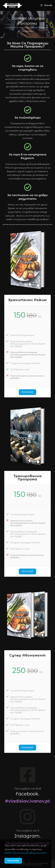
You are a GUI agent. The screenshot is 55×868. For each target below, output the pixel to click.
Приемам (13, 861)
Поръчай (27, 392)
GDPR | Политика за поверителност (26, 853)
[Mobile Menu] (46, 5)
